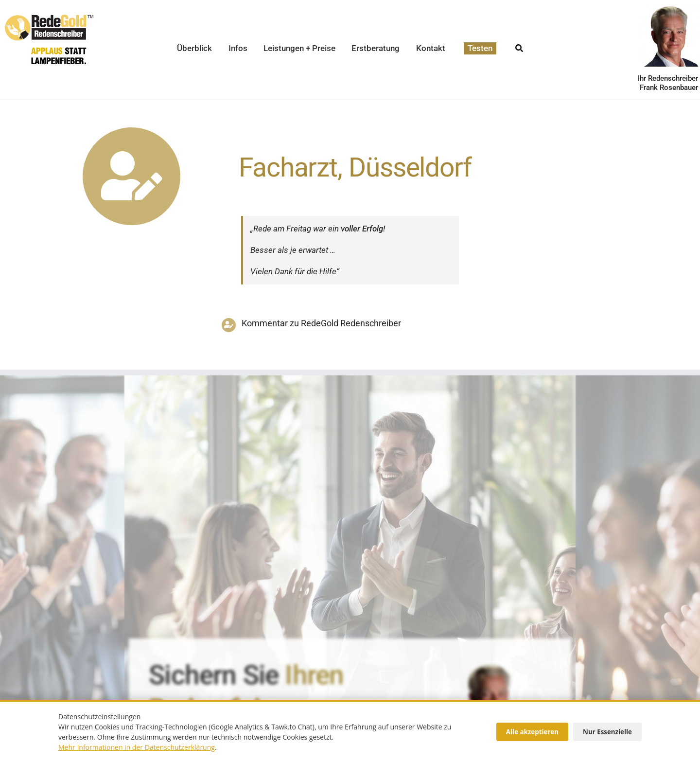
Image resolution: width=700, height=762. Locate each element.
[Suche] (519, 45)
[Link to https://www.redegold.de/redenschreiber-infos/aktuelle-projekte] (131, 176)
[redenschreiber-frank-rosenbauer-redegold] (490, 667)
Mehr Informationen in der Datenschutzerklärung (137, 747)
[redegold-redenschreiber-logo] (49, 18)
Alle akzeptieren (532, 732)
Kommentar (265, 323)
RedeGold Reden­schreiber (351, 323)
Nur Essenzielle (607, 732)
